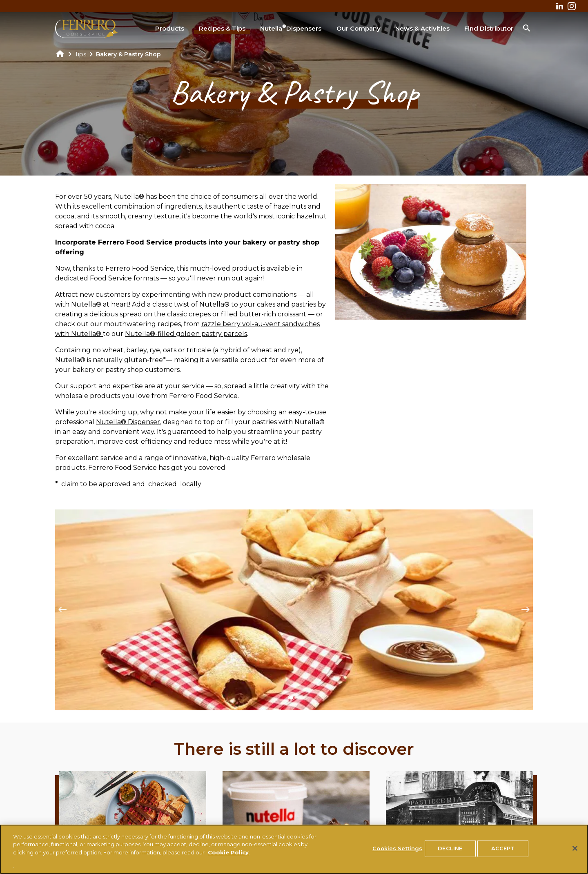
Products (170, 28)
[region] (294, 849)
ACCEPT (503, 848)
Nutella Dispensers (291, 28)
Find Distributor (489, 28)
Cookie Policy (228, 852)
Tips (80, 54)
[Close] (575, 848)
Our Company (359, 28)
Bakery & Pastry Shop (128, 54)
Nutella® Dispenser (128, 422)
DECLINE (450, 848)
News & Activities (422, 28)
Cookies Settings (397, 848)
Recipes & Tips (222, 28)
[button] (291, 698)
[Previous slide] (62, 610)
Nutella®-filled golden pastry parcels (186, 334)
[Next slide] (526, 610)
